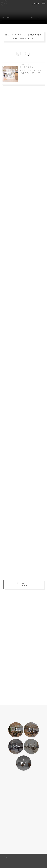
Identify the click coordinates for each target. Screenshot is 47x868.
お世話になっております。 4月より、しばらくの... (31, 72)
